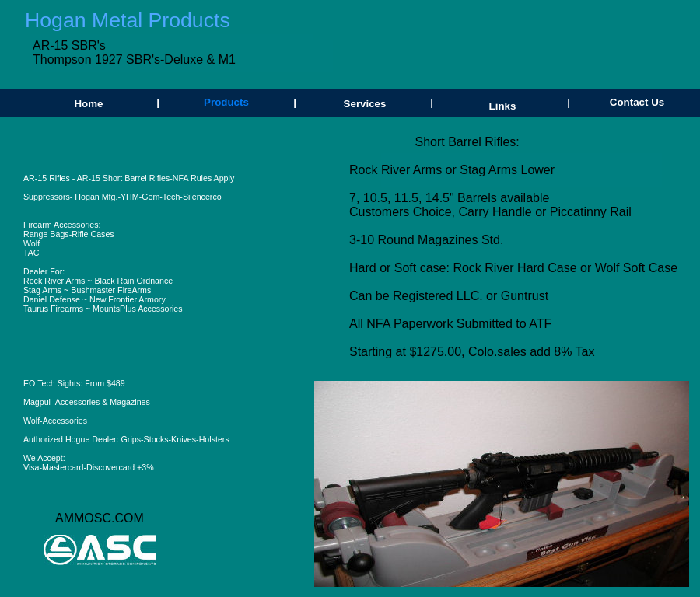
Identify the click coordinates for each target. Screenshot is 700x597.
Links (503, 106)
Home (88, 104)
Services (365, 104)
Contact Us (637, 102)
